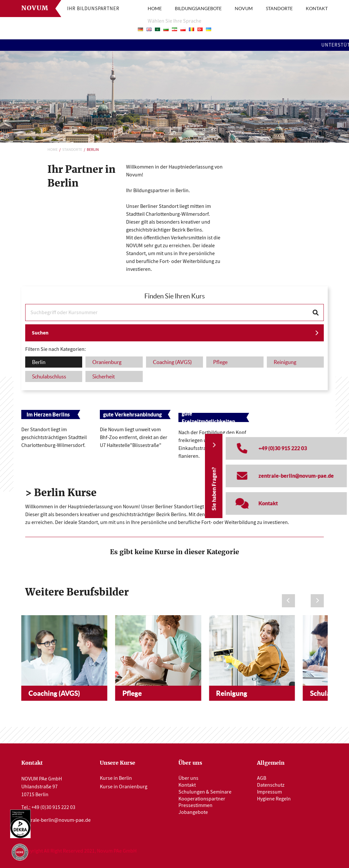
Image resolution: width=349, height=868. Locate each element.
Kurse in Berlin (116, 778)
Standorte (72, 150)
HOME (155, 9)
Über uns (188, 778)
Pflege (132, 693)
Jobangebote (193, 812)
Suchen (40, 333)
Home (53, 150)
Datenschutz (271, 785)
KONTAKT (317, 9)
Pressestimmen (195, 805)
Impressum (269, 792)
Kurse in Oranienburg (124, 787)
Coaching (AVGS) (54, 693)
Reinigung (232, 693)
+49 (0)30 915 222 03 (53, 807)
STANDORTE (279, 9)
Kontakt (187, 785)
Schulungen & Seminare (205, 792)
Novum (35, 8)
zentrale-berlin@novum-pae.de (56, 820)
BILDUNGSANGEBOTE (198, 9)
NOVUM (244, 9)
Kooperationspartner (202, 799)
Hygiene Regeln (274, 799)
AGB (262, 778)
